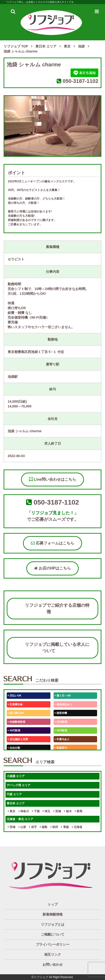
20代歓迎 (61, 722)
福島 (44, 827)
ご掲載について (53, 934)
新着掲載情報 (53, 914)
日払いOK (15, 695)
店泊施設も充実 (18, 739)
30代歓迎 (14, 730)
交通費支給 (15, 704)
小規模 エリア (16, 776)
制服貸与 (61, 748)
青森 (65, 827)
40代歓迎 (61, 730)
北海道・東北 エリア (20, 819)
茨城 (57, 811)
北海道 (77, 827)
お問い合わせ (53, 964)
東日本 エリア (16, 803)
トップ (53, 904)
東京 (12, 811)
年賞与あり (62, 739)
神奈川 (24, 811)
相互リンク (53, 954)
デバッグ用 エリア (19, 785)
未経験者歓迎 (17, 722)
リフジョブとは (53, 924)
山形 (22, 827)
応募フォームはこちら (52, 543)
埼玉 (47, 811)
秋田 (54, 827)
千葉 (36, 811)
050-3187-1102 (80, 81)
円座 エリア (14, 794)
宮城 (12, 827)
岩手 (33, 827)
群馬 (79, 811)
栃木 (68, 811)
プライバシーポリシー (53, 944)
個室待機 (61, 713)
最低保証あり (64, 704)
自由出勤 (14, 748)
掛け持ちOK (16, 713)
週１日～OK (63, 695)
